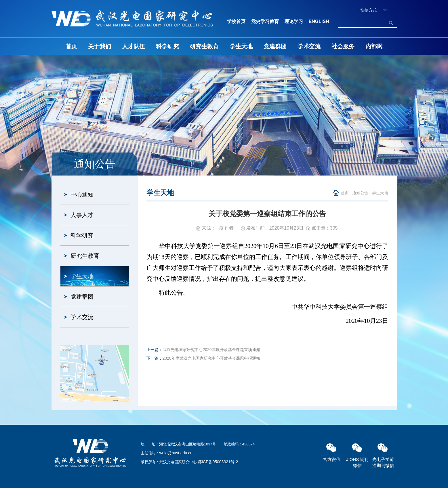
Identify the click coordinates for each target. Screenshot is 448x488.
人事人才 (82, 215)
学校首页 (236, 21)
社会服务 (343, 46)
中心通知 (82, 195)
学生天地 (241, 46)
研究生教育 (204, 46)
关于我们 (100, 46)
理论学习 (294, 21)
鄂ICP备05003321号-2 (218, 462)
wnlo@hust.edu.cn (176, 453)
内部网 (374, 46)
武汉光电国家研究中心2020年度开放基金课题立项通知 (211, 350)
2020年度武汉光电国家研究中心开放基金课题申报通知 (211, 358)
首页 (71, 46)
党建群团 (275, 46)
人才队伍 (134, 46)
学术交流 (309, 46)
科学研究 (167, 46)
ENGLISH (319, 21)
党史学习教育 (265, 21)
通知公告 (360, 193)
